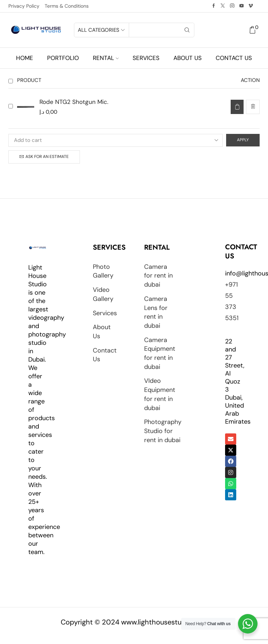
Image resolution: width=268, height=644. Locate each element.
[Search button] (187, 30)
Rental (106, 58)
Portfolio (63, 58)
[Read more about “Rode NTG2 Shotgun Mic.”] (237, 107)
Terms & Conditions (67, 6)
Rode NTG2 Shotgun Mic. (74, 102)
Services (146, 58)
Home (25, 58)
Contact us (234, 58)
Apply (243, 140)
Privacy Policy (24, 6)
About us (188, 58)
